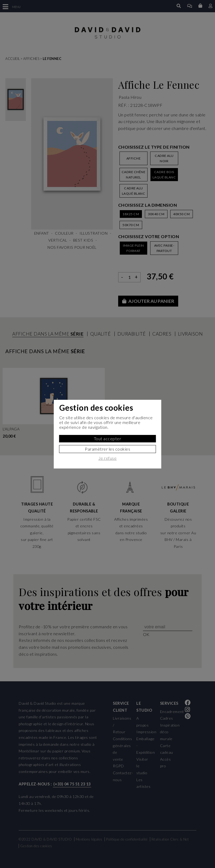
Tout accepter (108, 439)
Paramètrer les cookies (108, 449)
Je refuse (108, 458)
